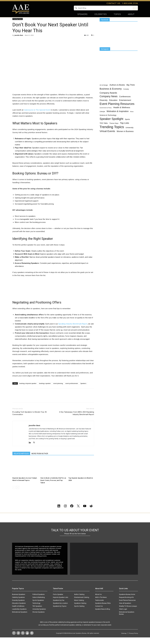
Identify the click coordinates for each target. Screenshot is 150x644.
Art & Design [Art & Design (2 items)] (104, 91)
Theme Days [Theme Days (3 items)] (114, 129)
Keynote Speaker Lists (61, 604)
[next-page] (18, 493)
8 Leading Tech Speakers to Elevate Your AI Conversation (30, 419)
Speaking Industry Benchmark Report (73, 329)
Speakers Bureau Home (127, 601)
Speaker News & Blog (103, 616)
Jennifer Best (19, 40)
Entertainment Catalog (82, 604)
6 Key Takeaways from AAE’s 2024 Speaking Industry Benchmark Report (77, 419)
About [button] (131, 14)
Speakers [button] (82, 14)
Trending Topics (24, 21)
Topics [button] (117, 14)
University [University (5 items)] (130, 133)
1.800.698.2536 (130, 3)
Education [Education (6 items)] (113, 106)
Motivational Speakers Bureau (127, 620)
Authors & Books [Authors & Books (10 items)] (117, 90)
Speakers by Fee (59, 607)
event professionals (72, 389)
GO (135, 8)
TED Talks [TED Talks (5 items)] (104, 129)
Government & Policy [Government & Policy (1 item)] (106, 113)
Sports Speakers (38, 607)
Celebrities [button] (101, 14)
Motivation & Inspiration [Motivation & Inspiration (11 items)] (118, 117)
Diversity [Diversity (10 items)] (104, 106)
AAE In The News (101, 604)
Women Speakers (38, 619)
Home (14, 21)
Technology (36, 610)
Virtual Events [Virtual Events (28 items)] (107, 137)
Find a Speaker (58, 601)
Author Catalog (79, 601)
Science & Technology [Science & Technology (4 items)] (108, 121)
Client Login (123, 616)
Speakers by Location (60, 610)
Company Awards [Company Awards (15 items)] (108, 98)
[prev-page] (14, 493)
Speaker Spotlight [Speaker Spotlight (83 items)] (111, 124)
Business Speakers (19, 601)
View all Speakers (125, 610)
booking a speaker (45, 389)
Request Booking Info (126, 604)
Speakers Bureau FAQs (103, 610)
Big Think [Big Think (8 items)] (131, 90)
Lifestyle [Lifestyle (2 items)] (102, 117)
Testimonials (99, 607)
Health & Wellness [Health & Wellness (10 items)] (122, 113)
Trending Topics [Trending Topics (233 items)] (112, 132)
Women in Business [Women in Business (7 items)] (125, 137)
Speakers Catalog (80, 610)
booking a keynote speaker (28, 389)
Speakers (83, 389)
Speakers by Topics (60, 613)
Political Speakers (38, 601)
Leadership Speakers (19, 616)
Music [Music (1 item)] (132, 117)
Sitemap (124, 640)
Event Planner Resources (127, 607)
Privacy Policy (133, 640)
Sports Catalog (79, 613)
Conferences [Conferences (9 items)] (125, 102)
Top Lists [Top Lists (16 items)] (124, 128)
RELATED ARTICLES (21, 459)
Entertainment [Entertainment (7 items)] (125, 106)
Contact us (113, 3)
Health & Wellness (18, 613)
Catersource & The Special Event (37, 115)
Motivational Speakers (20, 619)
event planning (58, 389)
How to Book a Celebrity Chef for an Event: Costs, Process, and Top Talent (53, 486)
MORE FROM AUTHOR (40, 459)
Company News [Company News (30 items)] (109, 102)
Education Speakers (19, 610)
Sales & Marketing (39, 604)
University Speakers (39, 616)
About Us (98, 601)
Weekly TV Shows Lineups (128, 613)
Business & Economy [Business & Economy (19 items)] (111, 94)
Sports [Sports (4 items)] (127, 125)
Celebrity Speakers (18, 604)
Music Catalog (79, 607)
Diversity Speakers (18, 607)
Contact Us (99, 613)
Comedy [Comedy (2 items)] (126, 95)
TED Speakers (37, 613)
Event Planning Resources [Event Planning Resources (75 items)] (117, 109)
